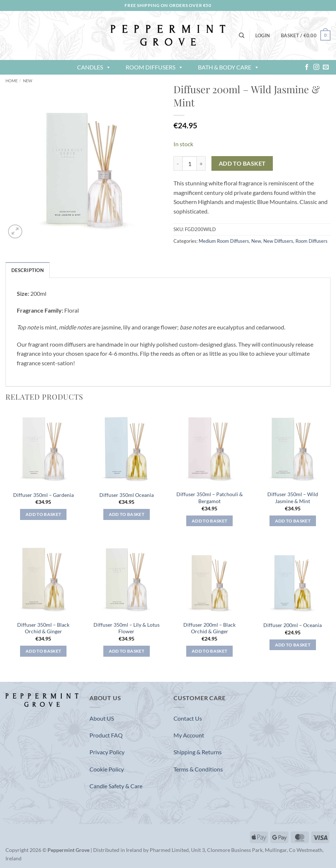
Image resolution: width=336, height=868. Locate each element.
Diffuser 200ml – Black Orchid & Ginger (209, 628)
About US (102, 718)
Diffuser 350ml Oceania (127, 495)
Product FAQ (106, 735)
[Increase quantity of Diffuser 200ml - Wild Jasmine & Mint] (201, 163)
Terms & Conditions (198, 769)
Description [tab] (28, 270)
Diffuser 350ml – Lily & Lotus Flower (127, 628)
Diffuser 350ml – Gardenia (43, 495)
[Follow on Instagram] (316, 67)
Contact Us (188, 718)
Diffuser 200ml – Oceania (293, 625)
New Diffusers (278, 241)
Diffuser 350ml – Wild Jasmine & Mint (293, 498)
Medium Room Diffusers (224, 241)
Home (12, 81)
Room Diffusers (154, 67)
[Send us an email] (326, 67)
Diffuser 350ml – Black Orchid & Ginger (43, 628)
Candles (94, 67)
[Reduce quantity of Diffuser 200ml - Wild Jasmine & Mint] (178, 163)
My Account (189, 735)
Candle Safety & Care (116, 786)
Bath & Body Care (229, 67)
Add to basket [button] (43, 514)
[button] (263, 35)
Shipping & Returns (198, 752)
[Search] (242, 35)
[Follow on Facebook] (307, 67)
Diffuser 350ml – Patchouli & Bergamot (210, 498)
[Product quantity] (190, 163)
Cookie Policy (107, 769)
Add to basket (242, 163)
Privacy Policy (107, 752)
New (28, 81)
